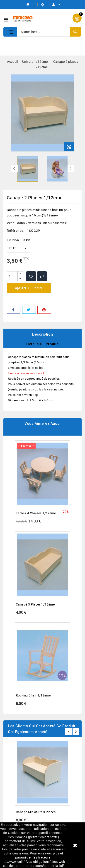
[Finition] (18, 248)
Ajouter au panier (29, 288)
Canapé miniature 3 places (36, 812)
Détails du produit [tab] (42, 344)
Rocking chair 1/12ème (33, 695)
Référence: (16, 231)
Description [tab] (43, 334)
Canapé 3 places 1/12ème (35, 604)
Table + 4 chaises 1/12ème (36, 513)
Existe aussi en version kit (26, 373)
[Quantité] (12, 276)
